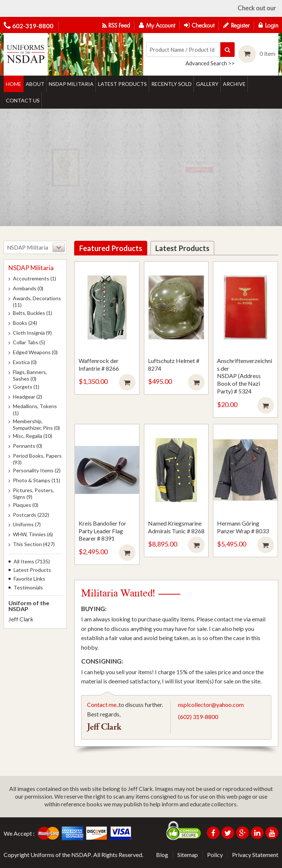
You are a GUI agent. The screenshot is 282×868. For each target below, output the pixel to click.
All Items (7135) (32, 562)
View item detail (181, 175)
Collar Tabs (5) (29, 342)
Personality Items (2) (37, 470)
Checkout (199, 25)
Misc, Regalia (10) (32, 436)
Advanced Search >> (210, 63)
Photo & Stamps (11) (37, 480)
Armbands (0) (28, 288)
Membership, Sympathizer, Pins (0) (36, 424)
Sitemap (188, 855)
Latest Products (32, 570)
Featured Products (111, 248)
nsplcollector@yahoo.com (211, 704)
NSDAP (81, 855)
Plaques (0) (26, 505)
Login (268, 25)
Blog (162, 855)
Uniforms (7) (27, 524)
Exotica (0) (25, 362)
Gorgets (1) (26, 387)
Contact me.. (103, 704)
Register (236, 25)
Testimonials (28, 588)
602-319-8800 (33, 26)
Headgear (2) (28, 397)
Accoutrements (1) (35, 278)
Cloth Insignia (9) (32, 333)
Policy (215, 855)
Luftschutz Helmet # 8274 (174, 364)
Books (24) (25, 323)
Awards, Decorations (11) (37, 302)
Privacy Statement (255, 855)
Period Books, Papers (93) (37, 459)
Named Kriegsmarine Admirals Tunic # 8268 (176, 527)
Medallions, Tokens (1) (35, 409)
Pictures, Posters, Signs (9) (33, 493)
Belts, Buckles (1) (32, 313)
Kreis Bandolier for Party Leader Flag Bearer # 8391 (102, 531)
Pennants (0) (28, 446)
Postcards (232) (31, 515)
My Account (157, 25)
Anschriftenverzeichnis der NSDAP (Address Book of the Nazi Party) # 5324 (245, 376)
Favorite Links (29, 579)
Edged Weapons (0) (35, 352)
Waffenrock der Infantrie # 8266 (99, 364)
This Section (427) (34, 544)
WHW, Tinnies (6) (33, 534)
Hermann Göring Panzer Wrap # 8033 (243, 527)
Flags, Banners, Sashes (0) (30, 375)
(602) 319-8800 (198, 717)
